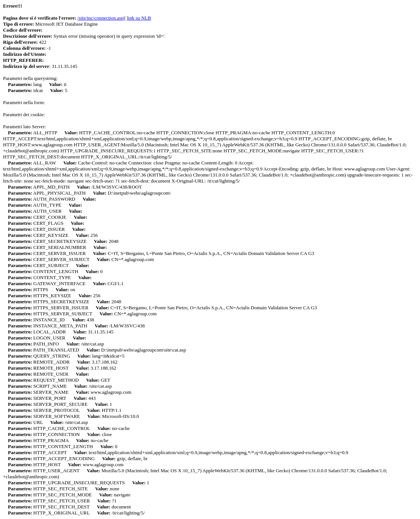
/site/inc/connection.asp (100, 18)
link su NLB (139, 18)
